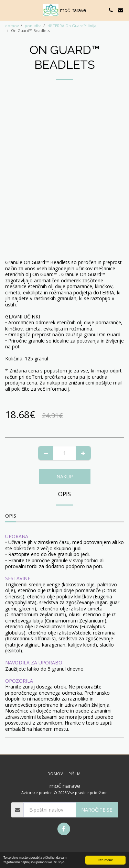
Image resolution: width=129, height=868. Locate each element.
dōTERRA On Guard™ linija (72, 26)
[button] (8, 10)
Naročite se (97, 810)
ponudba (33, 26)
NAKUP (65, 476)
